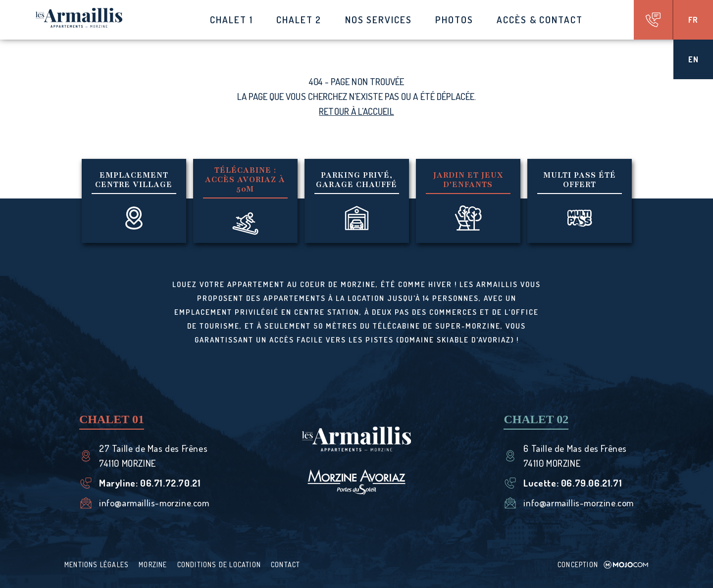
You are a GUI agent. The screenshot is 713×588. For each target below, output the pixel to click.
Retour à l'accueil (356, 111)
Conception (603, 564)
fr (693, 20)
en (693, 59)
